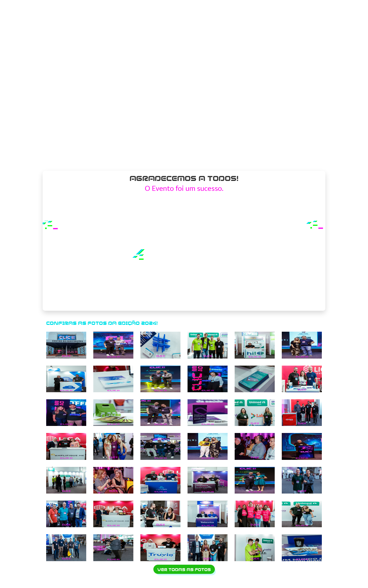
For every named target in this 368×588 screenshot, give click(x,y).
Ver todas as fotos (184, 570)
